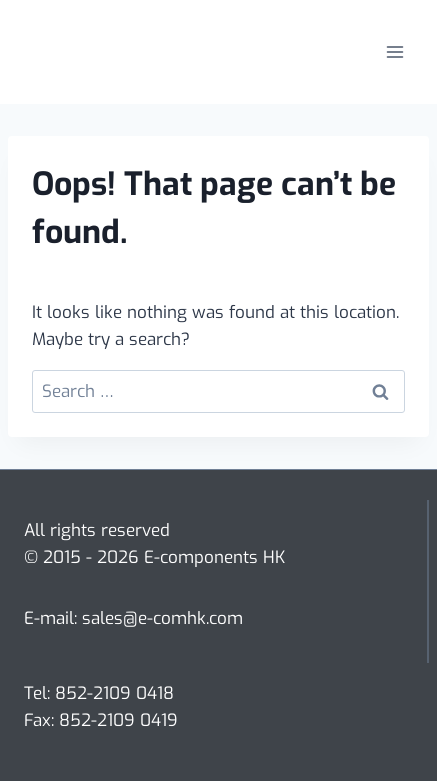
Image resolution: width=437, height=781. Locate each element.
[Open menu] (394, 51)
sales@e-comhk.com (162, 618)
